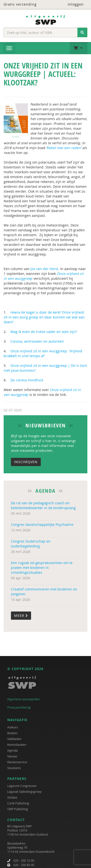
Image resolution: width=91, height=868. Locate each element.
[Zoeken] (82, 32)
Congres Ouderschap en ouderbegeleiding (31, 544)
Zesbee (12, 797)
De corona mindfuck (27, 380)
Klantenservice (17, 762)
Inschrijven (26, 462)
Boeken (12, 733)
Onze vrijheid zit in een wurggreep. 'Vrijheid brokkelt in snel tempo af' (43, 353)
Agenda (12, 750)
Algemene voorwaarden (24, 699)
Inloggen (73, 4)
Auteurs (13, 727)
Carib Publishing (18, 803)
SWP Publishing (18, 809)
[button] (79, 48)
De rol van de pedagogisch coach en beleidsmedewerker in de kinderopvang (43, 505)
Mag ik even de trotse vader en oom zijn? (44, 332)
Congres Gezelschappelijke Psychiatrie (42, 525)
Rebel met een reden (64, 148)
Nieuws (12, 756)
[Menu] (9, 48)
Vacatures (14, 768)
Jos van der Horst (44, 269)
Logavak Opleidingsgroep (24, 792)
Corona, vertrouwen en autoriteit (37, 341)
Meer (21, 615)
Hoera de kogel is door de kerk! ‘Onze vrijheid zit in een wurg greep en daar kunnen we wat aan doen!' (44, 317)
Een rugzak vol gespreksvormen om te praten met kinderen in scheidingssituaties (42, 568)
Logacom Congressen (22, 786)
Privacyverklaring (19, 707)
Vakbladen (14, 739)
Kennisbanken (17, 745)
